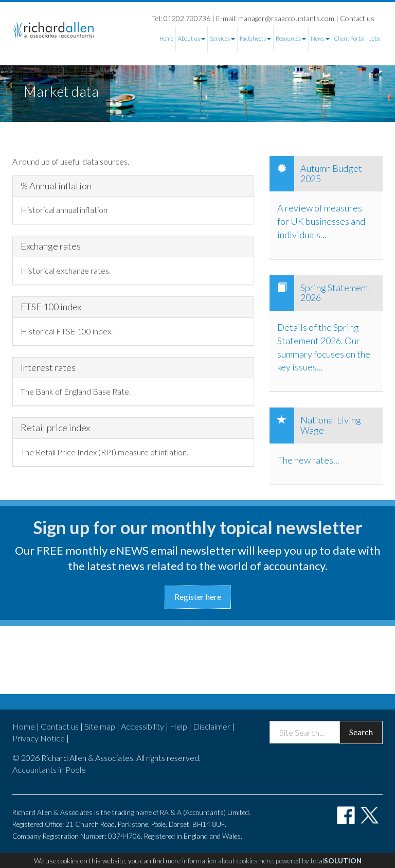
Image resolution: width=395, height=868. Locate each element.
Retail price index (55, 428)
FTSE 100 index (51, 307)
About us (192, 38)
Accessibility (142, 726)
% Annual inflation (56, 186)
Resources (291, 38)
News (320, 38)
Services (222, 38)
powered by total (319, 861)
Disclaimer (212, 726)
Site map (100, 726)
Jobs (375, 38)
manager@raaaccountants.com (286, 18)
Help (178, 726)
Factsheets (255, 38)
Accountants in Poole (49, 769)
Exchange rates (51, 246)
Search (361, 732)
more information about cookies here (219, 861)
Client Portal (349, 38)
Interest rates (48, 368)
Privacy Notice (39, 738)
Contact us (357, 18)
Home (166, 38)
